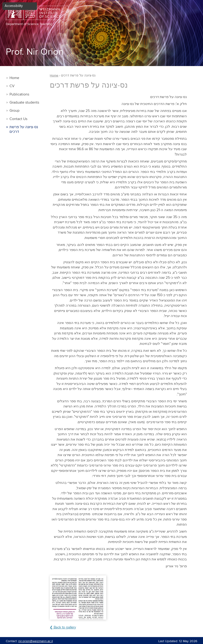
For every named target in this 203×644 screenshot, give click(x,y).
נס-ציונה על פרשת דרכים (24, 129)
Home (14, 78)
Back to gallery (65, 627)
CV (12, 86)
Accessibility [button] (14, 6)
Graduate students (24, 103)
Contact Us (18, 119)
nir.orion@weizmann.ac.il (36, 641)
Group (14, 111)
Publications (19, 94)
